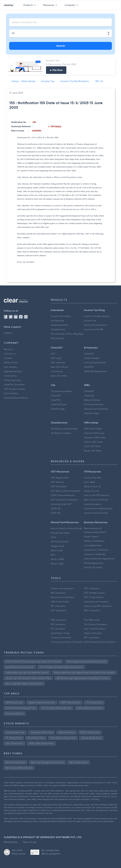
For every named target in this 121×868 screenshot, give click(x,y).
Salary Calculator (93, 633)
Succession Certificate (96, 550)
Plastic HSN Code (93, 442)
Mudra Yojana (91, 537)
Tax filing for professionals (64, 429)
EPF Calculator (92, 638)
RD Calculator (58, 624)
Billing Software (92, 400)
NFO (53, 555)
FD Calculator (58, 629)
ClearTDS (89, 367)
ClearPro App (58, 409)
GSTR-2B (56, 509)
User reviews (10, 367)
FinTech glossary (12, 380)
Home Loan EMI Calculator (98, 606)
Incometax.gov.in (93, 504)
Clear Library (10, 376)
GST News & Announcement (66, 491)
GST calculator (59, 610)
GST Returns (57, 482)
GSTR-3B (56, 513)
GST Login (56, 358)
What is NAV (57, 564)
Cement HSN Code (94, 433)
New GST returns (59, 367)
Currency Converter (61, 638)
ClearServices (58, 329)
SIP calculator (58, 606)
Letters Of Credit (93, 567)
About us (9, 349)
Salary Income (91, 491)
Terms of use (29, 842)
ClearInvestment (60, 325)
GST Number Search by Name (100, 642)
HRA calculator (58, 620)
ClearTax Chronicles (14, 385)
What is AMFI (57, 559)
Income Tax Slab (93, 478)
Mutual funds (57, 338)
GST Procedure (59, 486)
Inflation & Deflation (94, 541)
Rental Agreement (94, 563)
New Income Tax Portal (96, 500)
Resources (51, 5)
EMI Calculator (58, 593)
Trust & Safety (11, 393)
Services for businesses (96, 409)
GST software (58, 362)
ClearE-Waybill (92, 358)
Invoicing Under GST (61, 504)
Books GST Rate (93, 451)
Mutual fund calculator (62, 597)
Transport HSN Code (95, 437)
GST (53, 354)
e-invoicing (57, 371)
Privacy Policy (11, 842)
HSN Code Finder (93, 429)
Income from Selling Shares (98, 509)
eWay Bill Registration (95, 371)
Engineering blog (13, 371)
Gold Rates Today (60, 633)
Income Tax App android (97, 316)
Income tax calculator (62, 588)
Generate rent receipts (96, 602)
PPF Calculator (92, 588)
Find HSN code (92, 620)
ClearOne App (92, 413)
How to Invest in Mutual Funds (66, 528)
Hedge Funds (58, 546)
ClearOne (89, 396)
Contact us (10, 354)
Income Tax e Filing (61, 316)
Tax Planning (57, 321)
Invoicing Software (94, 404)
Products (30, 5)
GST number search (94, 593)
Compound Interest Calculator (67, 642)
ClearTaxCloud (58, 404)
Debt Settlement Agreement (99, 559)
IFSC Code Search (94, 597)
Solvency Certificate (95, 554)
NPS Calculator (92, 610)
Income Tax (90, 321)
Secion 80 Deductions (96, 325)
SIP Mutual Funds (60, 542)
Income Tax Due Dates (96, 513)
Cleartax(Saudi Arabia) (16, 398)
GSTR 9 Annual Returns (63, 495)
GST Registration (60, 478)
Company (72, 5)
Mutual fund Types (60, 533)
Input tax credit (59, 376)
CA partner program (61, 391)
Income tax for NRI (94, 329)
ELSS (53, 537)
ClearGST (89, 354)
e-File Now (56, 70)
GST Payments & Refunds (64, 500)
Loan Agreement (93, 545)
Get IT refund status (95, 629)
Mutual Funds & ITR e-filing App (67, 334)
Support (8, 333)
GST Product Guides (15, 389)
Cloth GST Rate (92, 446)
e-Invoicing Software (95, 362)
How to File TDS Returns (97, 495)
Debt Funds (57, 550)
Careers (8, 358)
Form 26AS (89, 482)
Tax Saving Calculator (95, 624)
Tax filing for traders (61, 433)
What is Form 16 (92, 486)
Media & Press (11, 362)
